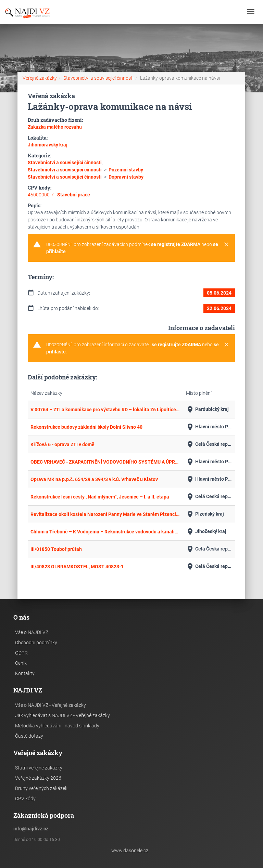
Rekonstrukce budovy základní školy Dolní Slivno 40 (86, 427)
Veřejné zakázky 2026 (38, 778)
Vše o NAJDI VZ (32, 632)
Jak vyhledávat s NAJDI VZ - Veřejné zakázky (62, 715)
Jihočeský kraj (206, 532)
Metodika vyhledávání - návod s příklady (57, 726)
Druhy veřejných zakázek (41, 788)
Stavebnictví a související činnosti (98, 78)
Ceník (21, 663)
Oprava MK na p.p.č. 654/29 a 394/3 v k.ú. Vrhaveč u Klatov (94, 479)
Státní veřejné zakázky (39, 768)
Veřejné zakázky (40, 78)
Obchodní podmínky (36, 643)
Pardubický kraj (207, 410)
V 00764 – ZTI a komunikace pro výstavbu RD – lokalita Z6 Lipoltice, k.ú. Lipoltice (105, 410)
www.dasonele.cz (130, 851)
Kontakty (25, 673)
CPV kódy (25, 799)
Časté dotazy (29, 736)
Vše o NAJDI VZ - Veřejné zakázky (51, 705)
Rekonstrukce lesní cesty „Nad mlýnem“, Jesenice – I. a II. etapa (100, 497)
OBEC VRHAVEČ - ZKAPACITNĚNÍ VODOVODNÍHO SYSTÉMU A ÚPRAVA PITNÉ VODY (105, 462)
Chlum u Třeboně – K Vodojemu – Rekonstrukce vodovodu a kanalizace (105, 532)
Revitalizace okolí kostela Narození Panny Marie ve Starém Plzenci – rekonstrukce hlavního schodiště (105, 514)
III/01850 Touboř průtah (56, 549)
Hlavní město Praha (209, 427)
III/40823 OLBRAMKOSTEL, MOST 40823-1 (77, 567)
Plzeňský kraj (205, 514)
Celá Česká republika (209, 444)
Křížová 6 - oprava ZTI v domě (62, 444)
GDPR (21, 653)
